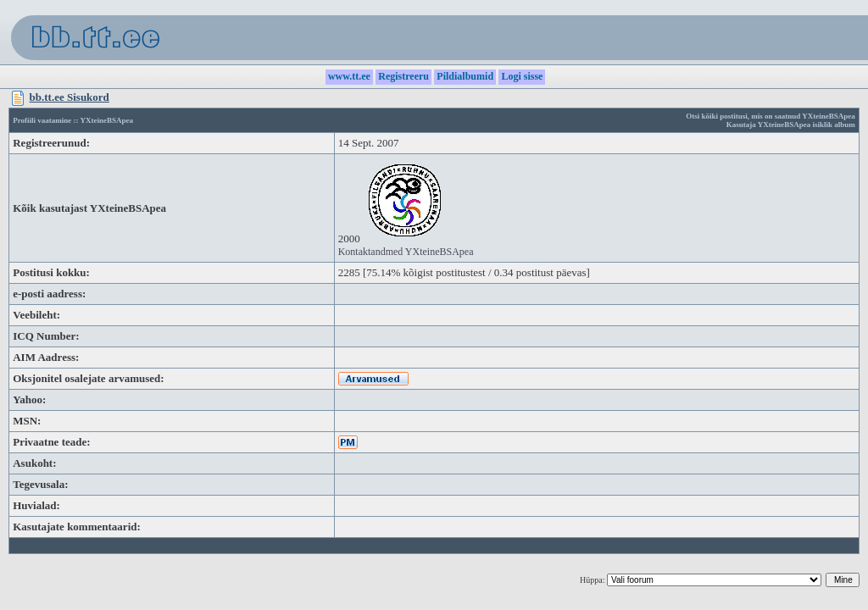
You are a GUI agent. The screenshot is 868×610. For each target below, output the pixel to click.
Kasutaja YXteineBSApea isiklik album (791, 125)
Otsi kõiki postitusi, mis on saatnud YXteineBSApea (770, 116)
